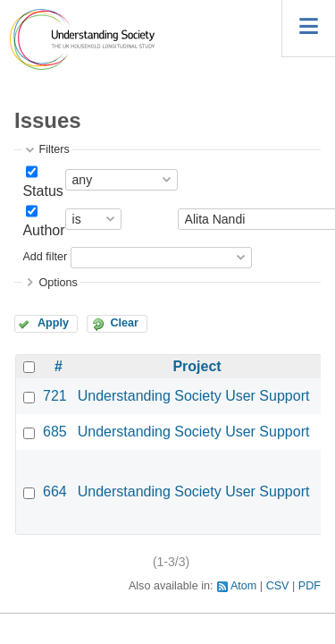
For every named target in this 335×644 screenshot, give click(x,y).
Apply (53, 323)
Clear (124, 323)
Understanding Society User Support (194, 396)
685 (55, 432)
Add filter (45, 257)
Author (43, 230)
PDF (310, 586)
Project (197, 366)
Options (58, 283)
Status (42, 191)
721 (55, 396)
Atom (243, 586)
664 (55, 491)
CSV (278, 586)
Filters (54, 149)
